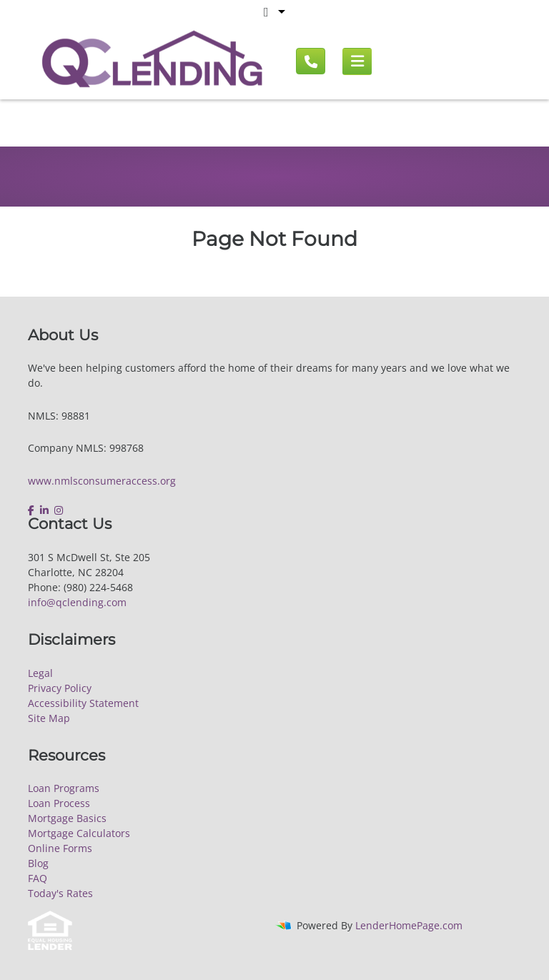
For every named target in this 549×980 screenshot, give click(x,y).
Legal (40, 673)
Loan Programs (64, 788)
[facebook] (33, 510)
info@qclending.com (77, 602)
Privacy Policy (60, 688)
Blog (38, 863)
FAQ (38, 878)
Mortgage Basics (67, 818)
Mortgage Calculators (79, 833)
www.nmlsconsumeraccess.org (102, 481)
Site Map (49, 718)
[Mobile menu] (357, 61)
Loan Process (59, 803)
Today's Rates (60, 893)
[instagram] (59, 510)
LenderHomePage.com (409, 925)
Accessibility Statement (83, 703)
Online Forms (60, 848)
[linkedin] (44, 510)
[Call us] (311, 61)
